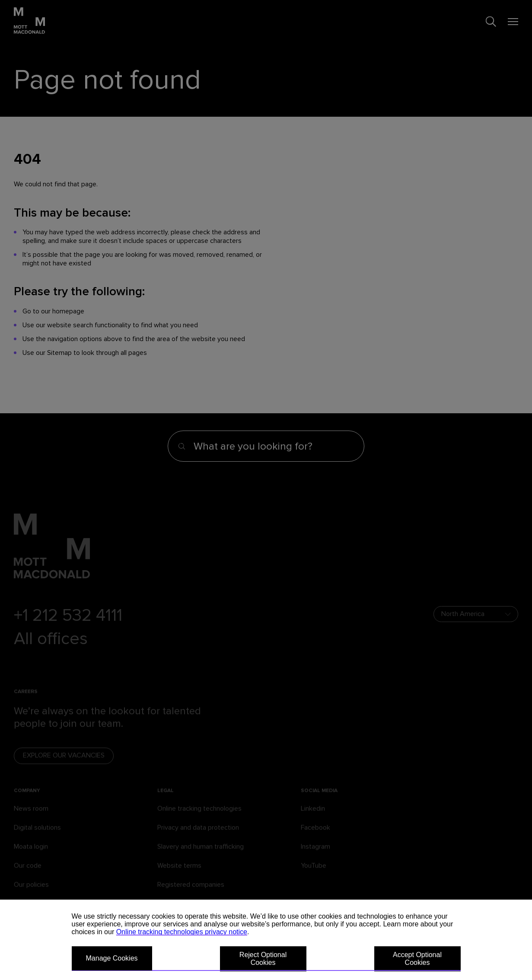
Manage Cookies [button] (112, 958)
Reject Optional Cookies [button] (263, 959)
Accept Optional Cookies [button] (417, 959)
